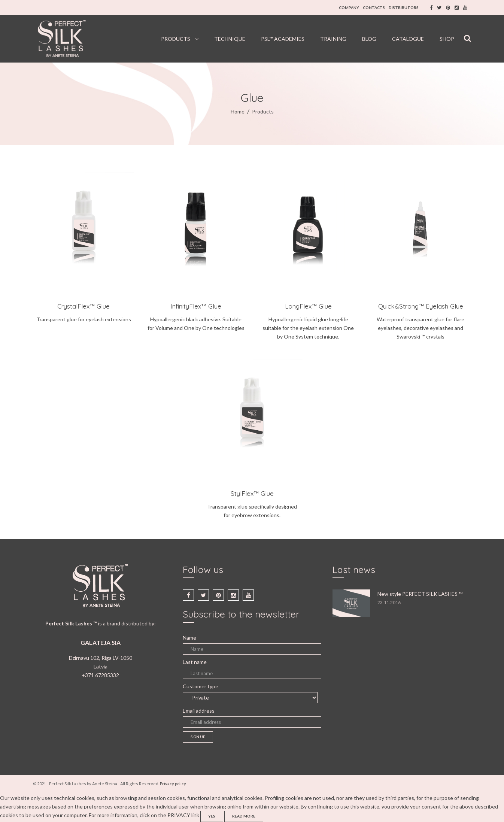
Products (263, 111)
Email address (199, 711)
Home (238, 111)
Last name (195, 662)
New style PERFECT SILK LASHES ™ (420, 594)
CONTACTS (374, 7)
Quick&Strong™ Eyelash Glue (421, 306)
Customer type (201, 686)
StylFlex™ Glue (252, 493)
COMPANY (349, 7)
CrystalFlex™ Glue (84, 306)
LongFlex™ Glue (308, 306)
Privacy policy (173, 784)
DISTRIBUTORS (404, 7)
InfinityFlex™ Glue (196, 306)
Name (189, 638)
